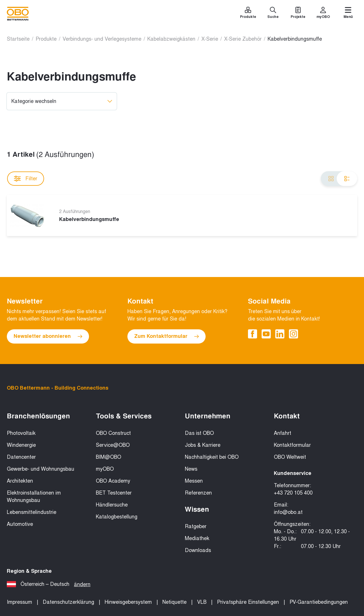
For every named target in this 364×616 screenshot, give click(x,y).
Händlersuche (112, 505)
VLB (202, 602)
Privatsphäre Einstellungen (248, 602)
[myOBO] (323, 14)
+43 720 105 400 (293, 493)
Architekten (20, 481)
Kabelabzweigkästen (171, 39)
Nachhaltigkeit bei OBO (212, 457)
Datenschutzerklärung (68, 602)
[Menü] (348, 14)
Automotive (20, 524)
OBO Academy (113, 481)
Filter (26, 179)
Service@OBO (113, 445)
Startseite (18, 39)
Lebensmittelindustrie (32, 512)
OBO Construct (113, 433)
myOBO (105, 469)
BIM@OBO (108, 457)
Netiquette (174, 602)
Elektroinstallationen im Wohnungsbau (34, 497)
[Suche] (273, 14)
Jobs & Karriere (203, 445)
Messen (194, 481)
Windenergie (21, 445)
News (191, 469)
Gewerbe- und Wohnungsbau (41, 469)
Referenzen (198, 493)
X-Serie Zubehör (243, 39)
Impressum (19, 602)
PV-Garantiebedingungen (319, 602)
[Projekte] (298, 14)
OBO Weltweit (290, 457)
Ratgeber (196, 526)
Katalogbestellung (117, 517)
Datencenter (21, 457)
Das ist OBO (199, 433)
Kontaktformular (292, 445)
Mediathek (197, 538)
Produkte (46, 39)
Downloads (198, 550)
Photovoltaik (21, 433)
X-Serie (210, 39)
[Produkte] (248, 14)
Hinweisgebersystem (128, 602)
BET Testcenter (114, 493)
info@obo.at (288, 512)
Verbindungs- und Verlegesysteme (102, 39)
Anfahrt (283, 433)
